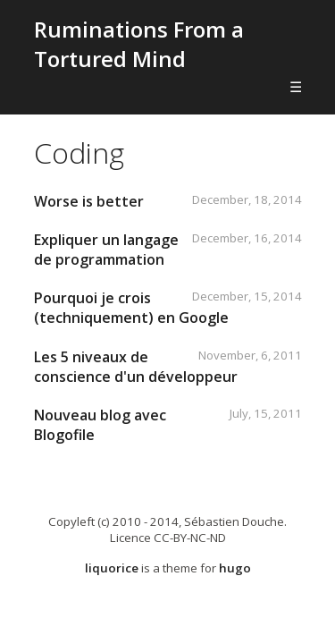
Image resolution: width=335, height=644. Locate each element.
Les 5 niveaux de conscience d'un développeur (136, 367)
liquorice (112, 568)
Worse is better (89, 201)
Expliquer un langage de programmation (106, 250)
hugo (235, 568)
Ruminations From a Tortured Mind (139, 44)
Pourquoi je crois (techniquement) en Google (131, 308)
